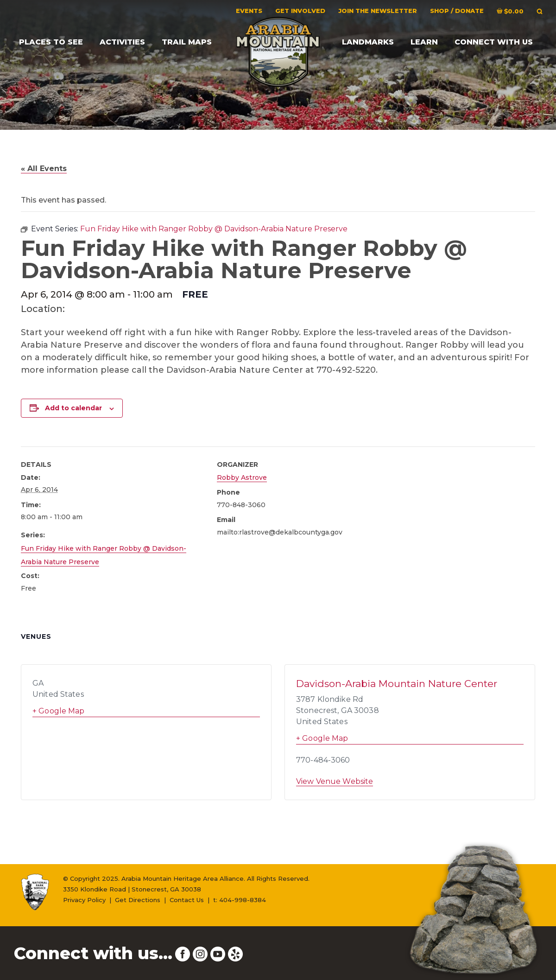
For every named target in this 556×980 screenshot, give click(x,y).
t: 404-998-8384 (240, 900)
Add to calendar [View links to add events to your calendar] (73, 408)
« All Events (44, 169)
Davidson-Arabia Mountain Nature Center (397, 684)
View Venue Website (335, 781)
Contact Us (187, 900)
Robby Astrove (242, 477)
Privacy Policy (84, 900)
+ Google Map (59, 711)
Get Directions (138, 900)
